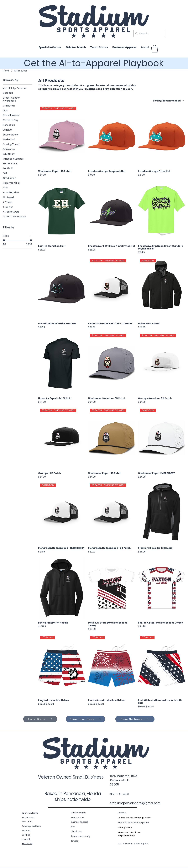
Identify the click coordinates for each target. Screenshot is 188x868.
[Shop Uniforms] (135, 719)
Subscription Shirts (31, 826)
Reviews (122, 813)
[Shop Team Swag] (85, 719)
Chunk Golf (77, 831)
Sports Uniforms (30, 813)
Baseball (26, 830)
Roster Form (28, 817)
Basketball (27, 844)
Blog (73, 827)
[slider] (4, 240)
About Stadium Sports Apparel (133, 823)
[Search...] (149, 33)
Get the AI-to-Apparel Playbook (94, 63)
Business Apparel (79, 822)
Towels (74, 841)
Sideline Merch (78, 813)
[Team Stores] (40, 719)
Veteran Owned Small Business (71, 777)
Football (26, 839)
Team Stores (77, 817)
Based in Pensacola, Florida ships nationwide (73, 796)
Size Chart (27, 822)
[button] (155, 49)
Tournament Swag (80, 836)
